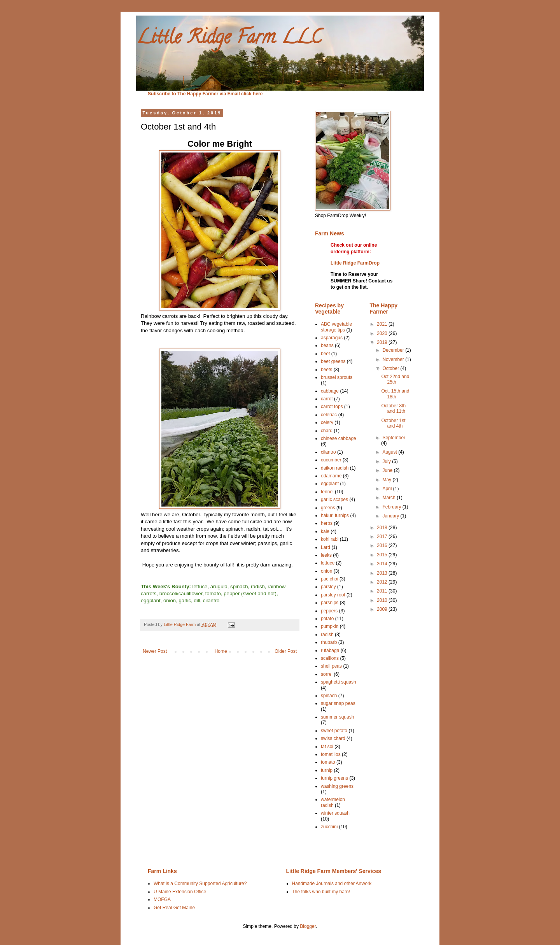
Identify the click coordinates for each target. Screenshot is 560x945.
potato (327, 619)
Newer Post (155, 651)
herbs (327, 523)
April (388, 489)
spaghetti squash (339, 682)
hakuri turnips (335, 515)
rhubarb (329, 642)
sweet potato (334, 731)
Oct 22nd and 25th (395, 379)
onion (326, 571)
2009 (383, 609)
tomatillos (331, 754)
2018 (383, 528)
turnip (327, 770)
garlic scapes (334, 500)
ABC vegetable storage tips (336, 327)
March (389, 498)
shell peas (331, 666)
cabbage (330, 391)
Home (221, 651)
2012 (383, 582)
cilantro (328, 452)
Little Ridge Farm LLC (229, 39)
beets (326, 370)
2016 (383, 545)
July (387, 461)
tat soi (327, 747)
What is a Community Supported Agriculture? (200, 884)
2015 (383, 555)
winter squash (335, 813)
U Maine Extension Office (180, 892)
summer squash (337, 717)
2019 (383, 342)
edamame (331, 476)
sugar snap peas (338, 703)
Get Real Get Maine (174, 908)
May (387, 480)
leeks (326, 555)
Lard (325, 547)
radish (327, 635)
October (391, 368)
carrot (327, 399)
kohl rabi (330, 539)
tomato (328, 762)
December (394, 350)
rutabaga (330, 650)
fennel (327, 492)
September (394, 438)
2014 (383, 564)
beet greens (333, 361)
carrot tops (332, 407)
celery (327, 423)
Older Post (286, 651)
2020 (383, 333)
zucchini (329, 827)
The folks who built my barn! (321, 892)
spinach (329, 696)
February (392, 507)
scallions (330, 658)
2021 (383, 324)
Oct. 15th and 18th (395, 394)
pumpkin (330, 626)
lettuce (328, 563)
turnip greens (334, 778)
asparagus (332, 338)
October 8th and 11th (393, 409)
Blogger (308, 926)
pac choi (330, 579)
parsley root (333, 595)
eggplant (330, 484)
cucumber (331, 460)
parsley (328, 587)
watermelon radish (333, 802)
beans (327, 345)
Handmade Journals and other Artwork (332, 884)
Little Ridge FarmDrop (355, 263)
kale (325, 531)
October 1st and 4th (393, 423)
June (388, 470)
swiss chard (333, 738)
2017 (383, 536)
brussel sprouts (337, 377)
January (391, 516)
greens (328, 508)
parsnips (330, 603)
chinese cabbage (339, 438)
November (394, 359)
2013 (383, 573)
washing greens (337, 786)
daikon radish (335, 468)
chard (327, 431)
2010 (383, 600)
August (390, 452)
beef (325, 354)
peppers (329, 611)
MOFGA (162, 899)
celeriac (329, 415)
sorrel (327, 674)
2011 (383, 591)
